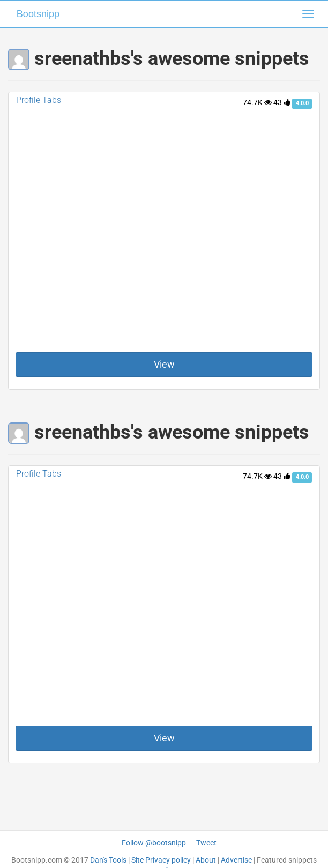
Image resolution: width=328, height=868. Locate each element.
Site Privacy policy (161, 860)
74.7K (257, 102)
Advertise (236, 860)
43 (282, 102)
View (164, 364)
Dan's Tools (108, 860)
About (206, 860)
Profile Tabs (39, 100)
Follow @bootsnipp (154, 843)
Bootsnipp (38, 14)
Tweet (206, 843)
